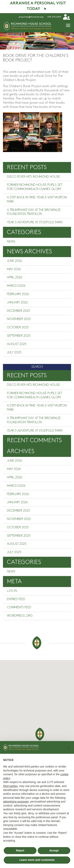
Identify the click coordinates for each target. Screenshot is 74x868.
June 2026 (15, 261)
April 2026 (15, 277)
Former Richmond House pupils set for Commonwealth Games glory (35, 187)
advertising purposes (16, 802)
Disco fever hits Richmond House (33, 177)
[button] (69, 747)
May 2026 (14, 269)
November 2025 (19, 319)
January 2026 (17, 303)
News (11, 242)
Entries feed (16, 599)
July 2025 (14, 353)
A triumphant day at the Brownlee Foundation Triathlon (34, 212)
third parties (10, 786)
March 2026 (16, 286)
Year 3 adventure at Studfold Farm (35, 222)
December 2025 (18, 311)
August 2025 (17, 344)
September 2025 (19, 336)
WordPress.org (20, 616)
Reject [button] (20, 850)
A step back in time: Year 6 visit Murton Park (37, 200)
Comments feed (19, 607)
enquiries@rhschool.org (31, 17)
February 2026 (18, 294)
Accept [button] (54, 850)
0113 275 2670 (54, 17)
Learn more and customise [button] (37, 860)
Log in (12, 591)
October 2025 (18, 327)
